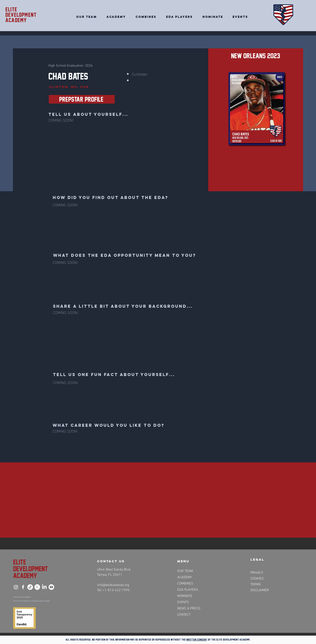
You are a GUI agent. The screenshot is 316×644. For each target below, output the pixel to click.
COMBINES (185, 584)
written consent (197, 640)
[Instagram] (16, 587)
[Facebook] (23, 587)
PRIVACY (257, 573)
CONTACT (184, 615)
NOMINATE (185, 596)
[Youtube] (51, 587)
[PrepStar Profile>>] (82, 99)
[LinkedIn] (44, 587)
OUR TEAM (185, 571)
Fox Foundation (25, 597)
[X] (37, 587)
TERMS (256, 584)
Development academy (21, 18)
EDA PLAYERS (188, 590)
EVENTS (183, 602)
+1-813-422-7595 (116, 590)
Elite (11, 9)
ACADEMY (185, 577)
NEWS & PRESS (189, 609)
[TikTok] (30, 587)
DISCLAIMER (260, 590)
